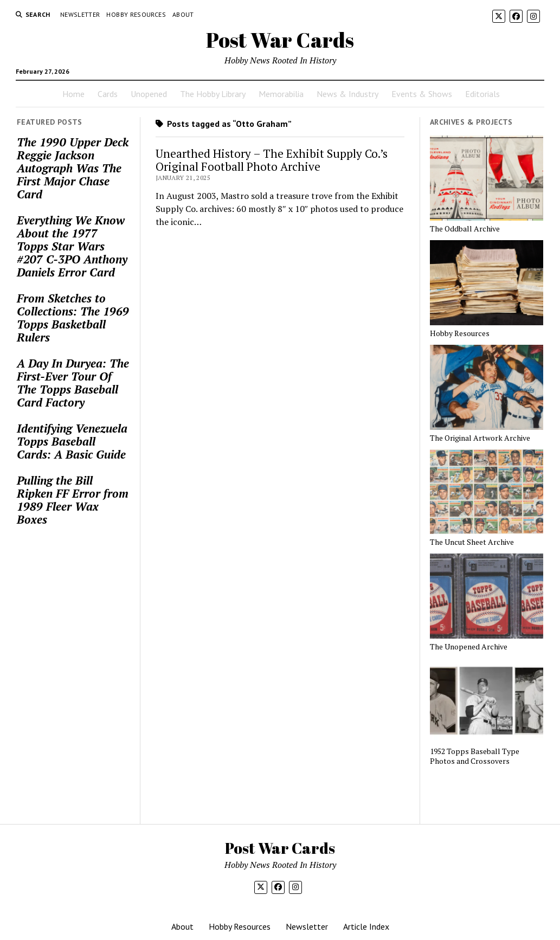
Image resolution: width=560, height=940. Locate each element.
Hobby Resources (136, 14)
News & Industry (347, 94)
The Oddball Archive (465, 229)
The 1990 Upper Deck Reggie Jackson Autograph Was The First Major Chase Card (73, 168)
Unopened (149, 94)
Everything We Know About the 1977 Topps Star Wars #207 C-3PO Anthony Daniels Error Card (72, 246)
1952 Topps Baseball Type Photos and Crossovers (475, 756)
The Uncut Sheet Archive (472, 542)
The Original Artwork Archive (480, 438)
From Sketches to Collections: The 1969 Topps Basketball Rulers (73, 318)
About (183, 14)
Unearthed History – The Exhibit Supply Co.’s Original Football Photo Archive (272, 160)
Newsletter (80, 14)
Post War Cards (280, 40)
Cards (108, 94)
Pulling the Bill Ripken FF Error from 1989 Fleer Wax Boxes (73, 500)
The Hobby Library (213, 94)
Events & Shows (422, 94)
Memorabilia (281, 94)
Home (73, 94)
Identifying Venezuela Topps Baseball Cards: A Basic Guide (72, 441)
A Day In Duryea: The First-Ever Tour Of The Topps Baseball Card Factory (73, 383)
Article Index (366, 926)
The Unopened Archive (469, 647)
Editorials (482, 94)
